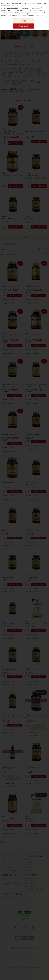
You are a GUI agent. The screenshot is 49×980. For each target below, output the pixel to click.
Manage (24, 21)
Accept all (24, 26)
